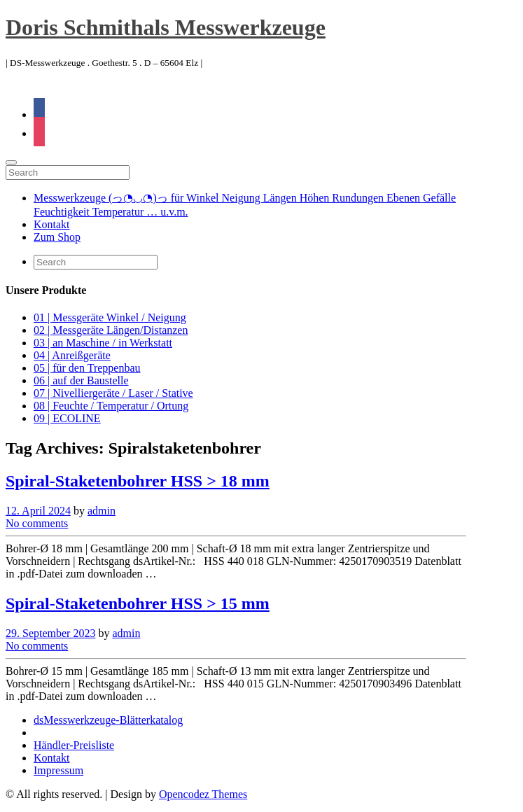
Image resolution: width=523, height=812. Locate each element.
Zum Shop (57, 237)
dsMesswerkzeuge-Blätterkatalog (108, 720)
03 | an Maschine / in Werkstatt (103, 343)
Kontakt (52, 224)
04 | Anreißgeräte (72, 355)
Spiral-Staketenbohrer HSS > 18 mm (138, 481)
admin (102, 511)
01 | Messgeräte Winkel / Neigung (110, 317)
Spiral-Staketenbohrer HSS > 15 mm (138, 603)
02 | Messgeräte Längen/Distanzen (111, 330)
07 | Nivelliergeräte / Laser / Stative (113, 393)
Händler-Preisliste (74, 745)
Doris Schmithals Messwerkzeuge (166, 27)
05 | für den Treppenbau (87, 368)
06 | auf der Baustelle (81, 380)
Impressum (58, 770)
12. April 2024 (38, 511)
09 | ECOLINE (67, 418)
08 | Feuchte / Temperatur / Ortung (111, 406)
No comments (37, 523)
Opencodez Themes (203, 794)
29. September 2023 (50, 633)
